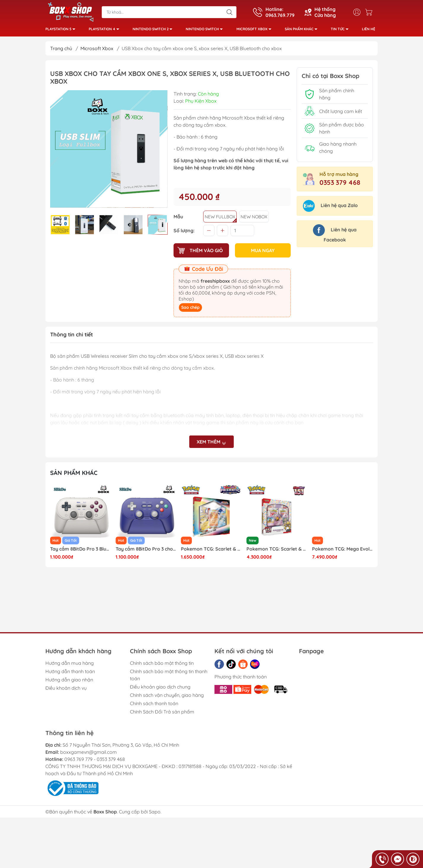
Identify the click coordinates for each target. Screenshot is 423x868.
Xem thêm (211, 442)
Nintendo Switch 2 (154, 30)
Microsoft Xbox (256, 30)
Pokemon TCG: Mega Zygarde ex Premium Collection (81, 549)
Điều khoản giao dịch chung (160, 687)
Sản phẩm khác (303, 30)
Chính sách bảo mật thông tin (162, 663)
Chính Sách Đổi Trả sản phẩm (162, 712)
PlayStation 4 (106, 30)
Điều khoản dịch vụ (66, 688)
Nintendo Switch (206, 30)
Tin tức (341, 30)
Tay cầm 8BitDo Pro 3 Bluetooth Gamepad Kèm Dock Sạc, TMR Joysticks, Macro (146, 549)
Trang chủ (61, 48)
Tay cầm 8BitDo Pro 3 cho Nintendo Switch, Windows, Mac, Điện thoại (211, 549)
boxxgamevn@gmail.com (89, 752)
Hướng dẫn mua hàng (70, 663)
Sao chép (190, 307)
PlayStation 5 (62, 30)
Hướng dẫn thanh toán (70, 671)
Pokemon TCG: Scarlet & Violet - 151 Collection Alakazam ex (342, 549)
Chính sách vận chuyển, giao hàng (167, 695)
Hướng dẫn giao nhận (69, 680)
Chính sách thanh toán (154, 703)
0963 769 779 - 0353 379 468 (95, 759)
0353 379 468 (340, 182)
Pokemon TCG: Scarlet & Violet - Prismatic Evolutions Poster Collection (277, 549)
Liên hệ (369, 29)
